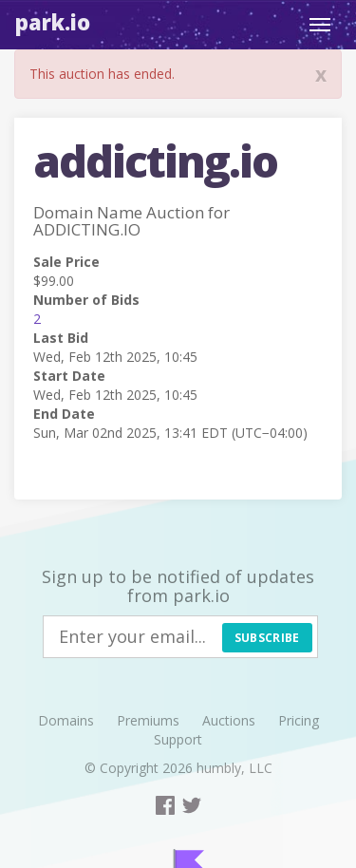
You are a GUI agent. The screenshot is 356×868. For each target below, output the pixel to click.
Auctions (229, 720)
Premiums (148, 720)
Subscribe (267, 638)
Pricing (299, 720)
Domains (66, 720)
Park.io (53, 22)
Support (178, 739)
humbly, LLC (234, 768)
